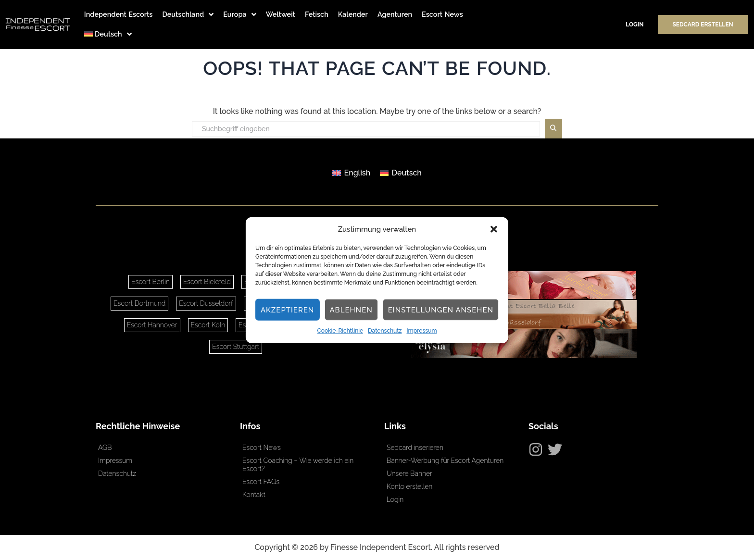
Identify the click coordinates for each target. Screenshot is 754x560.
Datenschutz (385, 331)
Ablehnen (351, 310)
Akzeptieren (288, 310)
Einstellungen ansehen (441, 310)
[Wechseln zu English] (351, 173)
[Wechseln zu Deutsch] (401, 173)
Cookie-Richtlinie (340, 331)
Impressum (421, 331)
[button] (494, 229)
